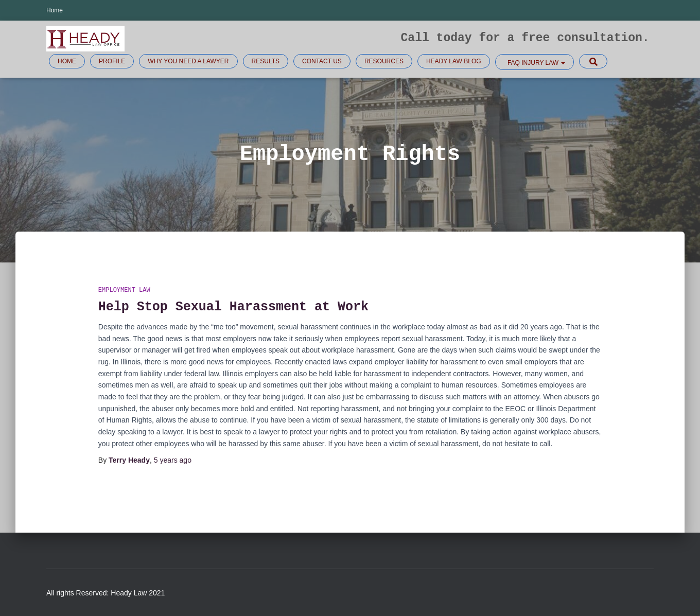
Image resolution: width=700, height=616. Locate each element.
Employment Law (124, 291)
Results (266, 61)
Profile (112, 61)
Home (55, 10)
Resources (384, 61)
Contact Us (322, 61)
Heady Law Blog (454, 61)
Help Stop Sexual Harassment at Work (233, 307)
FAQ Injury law (536, 63)
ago (173, 460)
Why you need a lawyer (188, 61)
